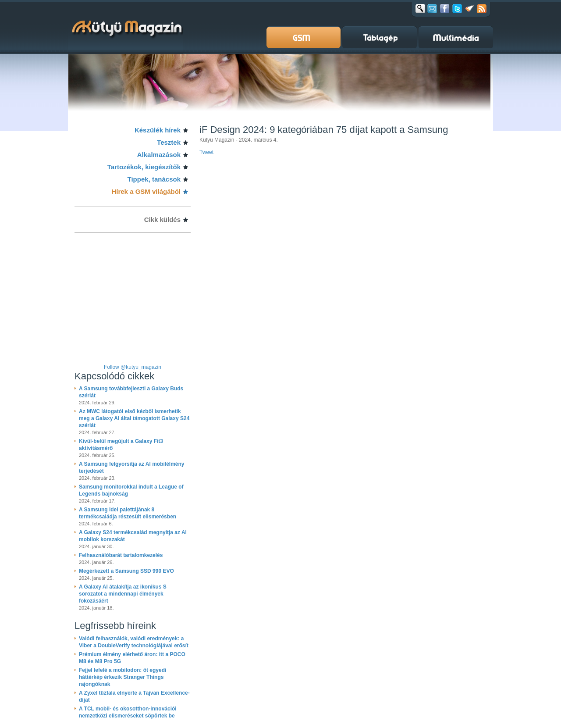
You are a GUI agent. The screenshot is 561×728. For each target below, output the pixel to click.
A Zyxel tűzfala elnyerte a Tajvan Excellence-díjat (134, 696)
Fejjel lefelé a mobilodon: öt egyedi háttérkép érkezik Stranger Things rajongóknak (122, 677)
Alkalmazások (159, 155)
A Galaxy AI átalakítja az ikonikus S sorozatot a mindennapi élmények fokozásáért (123, 594)
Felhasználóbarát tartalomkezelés (121, 555)
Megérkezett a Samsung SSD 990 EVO (126, 571)
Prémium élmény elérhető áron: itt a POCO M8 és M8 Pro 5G (132, 658)
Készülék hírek (158, 130)
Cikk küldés (162, 219)
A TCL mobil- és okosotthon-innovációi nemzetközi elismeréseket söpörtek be (128, 712)
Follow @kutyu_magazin (133, 367)
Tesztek (169, 142)
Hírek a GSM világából (146, 191)
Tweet (206, 152)
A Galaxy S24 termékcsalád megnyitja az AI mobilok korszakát (133, 536)
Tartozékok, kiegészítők (144, 167)
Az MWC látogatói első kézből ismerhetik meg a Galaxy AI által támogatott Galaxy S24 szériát (134, 418)
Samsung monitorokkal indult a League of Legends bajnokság (131, 490)
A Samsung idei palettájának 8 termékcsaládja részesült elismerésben (128, 513)
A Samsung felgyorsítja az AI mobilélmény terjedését (132, 467)
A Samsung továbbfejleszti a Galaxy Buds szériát (131, 392)
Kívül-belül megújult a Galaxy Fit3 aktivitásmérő (121, 445)
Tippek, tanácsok (154, 179)
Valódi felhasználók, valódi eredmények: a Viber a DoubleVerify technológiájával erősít (134, 642)
